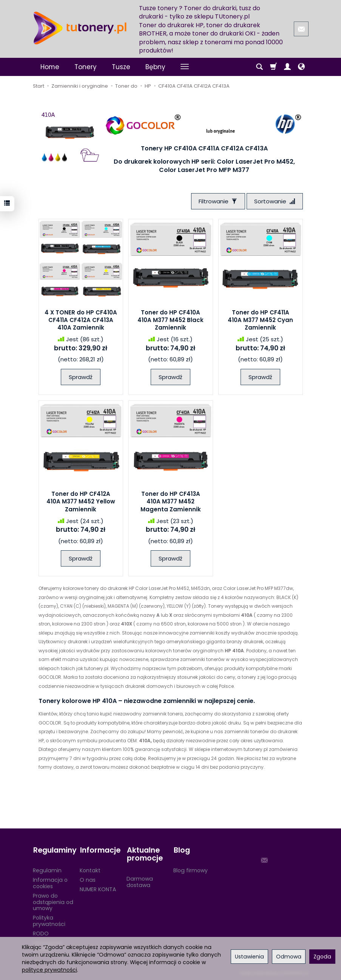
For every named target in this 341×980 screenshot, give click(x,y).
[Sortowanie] (275, 201)
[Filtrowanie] (218, 201)
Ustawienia (249, 957)
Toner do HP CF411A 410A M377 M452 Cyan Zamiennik (260, 320)
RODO (41, 932)
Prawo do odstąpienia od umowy (53, 901)
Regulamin (47, 870)
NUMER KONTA (98, 889)
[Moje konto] (287, 67)
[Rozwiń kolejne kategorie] (185, 67)
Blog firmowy (191, 870)
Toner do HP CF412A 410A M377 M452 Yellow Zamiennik (81, 502)
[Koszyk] (273, 67)
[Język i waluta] (301, 67)
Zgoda (322, 957)
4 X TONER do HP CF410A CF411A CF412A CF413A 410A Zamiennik (81, 320)
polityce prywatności (49, 970)
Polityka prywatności (49, 920)
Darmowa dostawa (140, 881)
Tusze (121, 67)
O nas (88, 879)
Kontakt (90, 870)
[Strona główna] (80, 28)
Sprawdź (81, 377)
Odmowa (289, 957)
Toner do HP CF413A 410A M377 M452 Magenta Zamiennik (171, 502)
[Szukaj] (259, 67)
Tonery (86, 67)
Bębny (155, 67)
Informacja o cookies (50, 882)
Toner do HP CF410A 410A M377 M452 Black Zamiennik (170, 320)
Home (50, 67)
